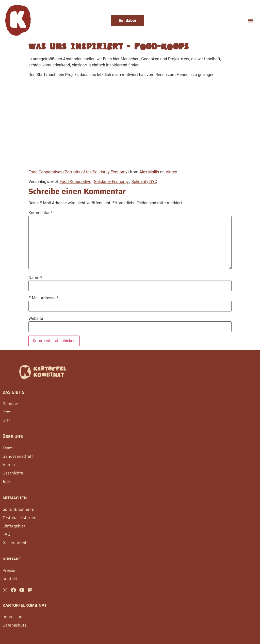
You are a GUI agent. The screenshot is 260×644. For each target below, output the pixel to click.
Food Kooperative (76, 182)
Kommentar (40, 213)
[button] (251, 20)
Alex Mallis (149, 172)
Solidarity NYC (144, 182)
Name (35, 278)
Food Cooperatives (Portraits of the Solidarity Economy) (79, 172)
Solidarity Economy (111, 182)
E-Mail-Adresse (43, 298)
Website (36, 319)
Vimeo (171, 172)
